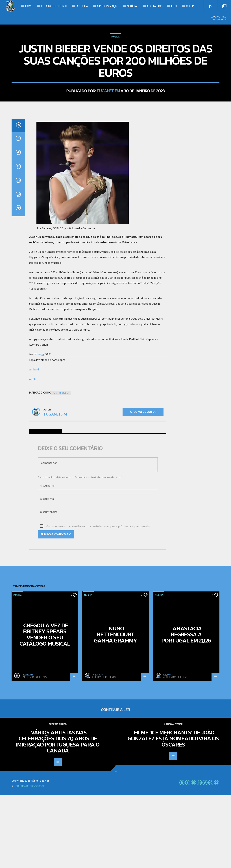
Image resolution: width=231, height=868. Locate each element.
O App (190, 6)
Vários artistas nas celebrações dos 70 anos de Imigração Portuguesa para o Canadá (58, 814)
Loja (174, 6)
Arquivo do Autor (143, 485)
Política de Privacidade (30, 859)
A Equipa (82, 6)
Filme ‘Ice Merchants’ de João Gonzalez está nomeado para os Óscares (173, 811)
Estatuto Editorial (54, 6)
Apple (33, 452)
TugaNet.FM (108, 127)
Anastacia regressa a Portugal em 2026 (186, 707)
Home (29, 6)
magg (41, 427)
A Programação (108, 6)
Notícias (133, 6)
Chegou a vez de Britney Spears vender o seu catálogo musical (45, 707)
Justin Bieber (61, 466)
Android (34, 442)
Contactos (155, 6)
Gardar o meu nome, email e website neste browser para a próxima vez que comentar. (99, 599)
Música (115, 73)
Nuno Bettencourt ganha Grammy (115, 707)
